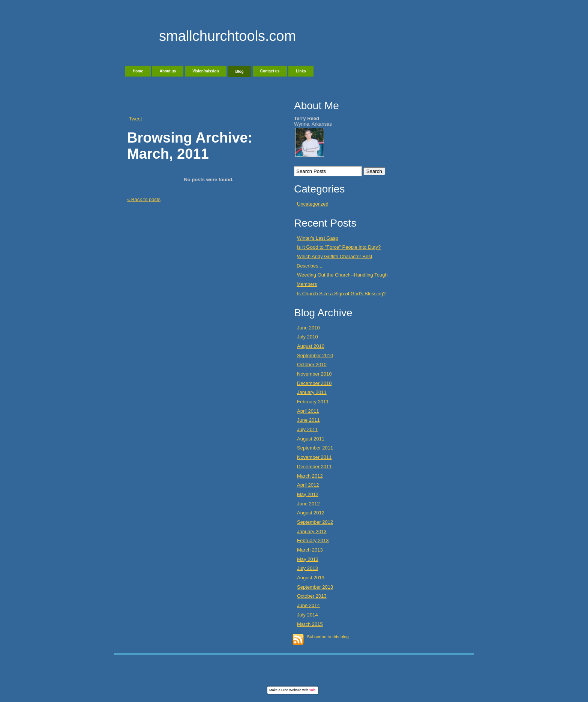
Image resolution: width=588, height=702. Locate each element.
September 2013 (315, 587)
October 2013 (312, 596)
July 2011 (307, 429)
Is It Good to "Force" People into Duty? (339, 247)
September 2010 (315, 356)
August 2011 (311, 439)
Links (301, 71)
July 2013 (307, 568)
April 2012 (308, 485)
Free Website (291, 690)
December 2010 (314, 383)
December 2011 (314, 467)
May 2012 (308, 494)
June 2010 (308, 328)
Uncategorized (313, 204)
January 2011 (312, 392)
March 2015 (310, 624)
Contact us (270, 71)
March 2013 (310, 550)
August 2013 (311, 578)
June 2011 (308, 420)
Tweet (136, 119)
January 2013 (312, 531)
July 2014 (307, 615)
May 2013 (308, 559)
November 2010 (314, 374)
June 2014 (308, 605)
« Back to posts (144, 199)
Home (138, 71)
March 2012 (310, 476)
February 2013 (313, 540)
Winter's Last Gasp (317, 238)
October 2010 (312, 365)
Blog (240, 71)
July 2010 (307, 337)
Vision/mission (205, 71)
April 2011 (308, 411)
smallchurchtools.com (227, 36)
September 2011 (315, 448)
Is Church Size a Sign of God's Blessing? (341, 294)
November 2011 (314, 457)
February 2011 (313, 402)
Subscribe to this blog (328, 637)
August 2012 (311, 513)
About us (168, 71)
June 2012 (308, 504)
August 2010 (311, 346)
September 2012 (315, 522)
